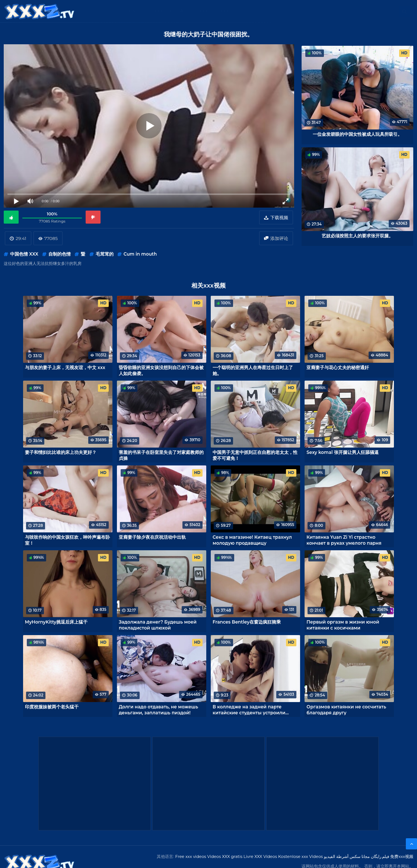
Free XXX (197, 11)
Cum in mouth (140, 254)
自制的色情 (60, 254)
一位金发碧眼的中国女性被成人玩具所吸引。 (357, 134)
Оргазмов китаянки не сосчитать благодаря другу (346, 710)
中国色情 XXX (24, 254)
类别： (134, 11)
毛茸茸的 (105, 254)
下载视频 (279, 217)
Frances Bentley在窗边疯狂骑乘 (247, 622)
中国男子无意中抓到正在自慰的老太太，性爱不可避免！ (255, 455)
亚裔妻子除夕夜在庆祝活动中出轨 (152, 537)
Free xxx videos (191, 856)
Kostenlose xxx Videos (300, 856)
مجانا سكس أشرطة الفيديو (347, 856)
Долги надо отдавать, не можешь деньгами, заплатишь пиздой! (158, 710)
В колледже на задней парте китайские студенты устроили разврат (249, 710)
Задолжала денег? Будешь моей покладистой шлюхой (158, 625)
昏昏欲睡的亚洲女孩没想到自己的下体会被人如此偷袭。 (161, 370)
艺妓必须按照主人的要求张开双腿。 (357, 236)
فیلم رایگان (380, 856)
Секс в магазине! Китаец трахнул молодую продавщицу (252, 540)
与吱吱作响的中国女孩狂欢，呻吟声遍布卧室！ (67, 540)
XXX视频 (163, 11)
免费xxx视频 (402, 856)
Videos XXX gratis (225, 856)
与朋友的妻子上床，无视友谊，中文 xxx (65, 367)
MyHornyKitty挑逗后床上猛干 (56, 622)
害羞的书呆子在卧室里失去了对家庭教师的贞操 (161, 455)
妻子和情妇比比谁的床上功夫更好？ (61, 452)
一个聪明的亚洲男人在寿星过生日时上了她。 (253, 370)
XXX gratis (233, 11)
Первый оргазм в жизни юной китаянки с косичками (343, 625)
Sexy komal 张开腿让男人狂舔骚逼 (342, 452)
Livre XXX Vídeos (260, 856)
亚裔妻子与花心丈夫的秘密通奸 (338, 367)
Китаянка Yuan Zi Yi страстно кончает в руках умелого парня (344, 540)
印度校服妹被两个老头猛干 (52, 707)
